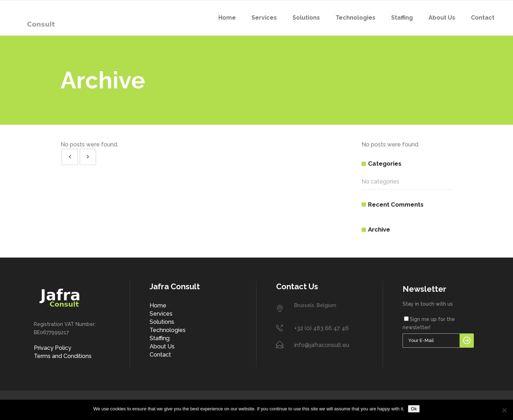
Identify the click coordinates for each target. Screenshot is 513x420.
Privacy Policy (53, 348)
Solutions (162, 322)
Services (161, 314)
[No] (504, 410)
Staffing (160, 338)
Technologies (168, 330)
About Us (162, 346)
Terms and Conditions (63, 356)
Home (158, 305)
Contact (160, 355)
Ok (414, 409)
